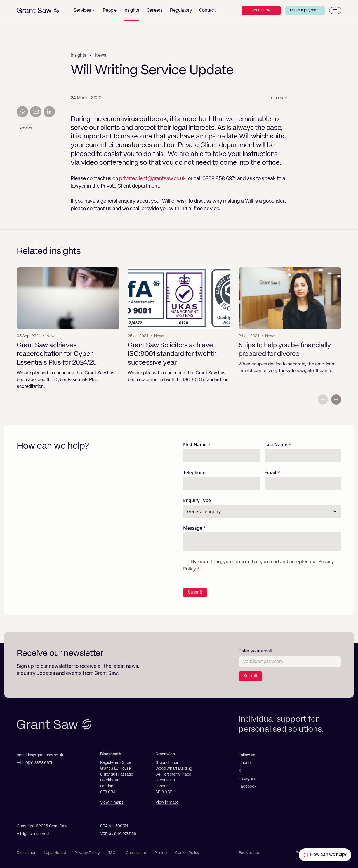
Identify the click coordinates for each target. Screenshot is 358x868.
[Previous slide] (323, 400)
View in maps (112, 802)
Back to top (249, 853)
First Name (195, 445)
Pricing (161, 853)
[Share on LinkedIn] (49, 112)
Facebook (248, 786)
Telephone (194, 472)
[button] (85, 10)
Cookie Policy (187, 853)
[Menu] (335, 10)
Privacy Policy (87, 853)
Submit (195, 592)
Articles (26, 128)
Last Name (276, 445)
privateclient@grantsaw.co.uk (152, 179)
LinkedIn (246, 763)
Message (193, 528)
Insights (79, 56)
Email (270, 472)
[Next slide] (336, 400)
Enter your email (255, 651)
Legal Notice (55, 853)
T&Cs (113, 853)
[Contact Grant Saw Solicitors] (325, 855)
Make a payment (305, 10)
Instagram (247, 779)
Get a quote (261, 10)
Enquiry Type (197, 500)
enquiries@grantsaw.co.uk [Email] (40, 755)
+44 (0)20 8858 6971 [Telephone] (34, 763)
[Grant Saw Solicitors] (38, 10)
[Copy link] (22, 112)
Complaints (136, 853)
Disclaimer (26, 853)
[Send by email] (36, 112)
